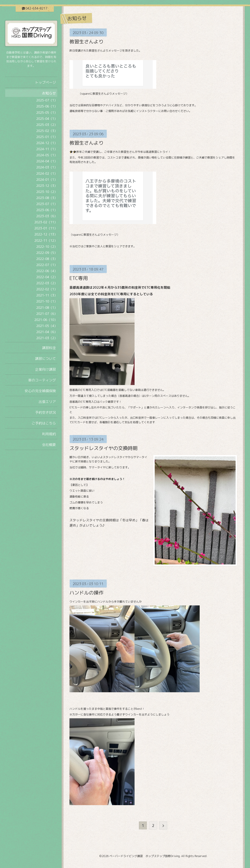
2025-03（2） (47, 125)
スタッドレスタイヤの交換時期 (103, 448)
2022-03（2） (47, 283)
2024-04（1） (47, 161)
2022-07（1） (47, 265)
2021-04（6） (47, 332)
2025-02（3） (47, 131)
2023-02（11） (46, 222)
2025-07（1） (47, 100)
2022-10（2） (47, 247)
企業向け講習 (45, 369)
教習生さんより (86, 42)
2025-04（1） (47, 119)
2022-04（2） (47, 277)
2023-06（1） (47, 210)
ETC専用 (79, 278)
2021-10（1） (47, 301)
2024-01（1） (47, 180)
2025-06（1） (47, 106)
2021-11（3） (47, 295)
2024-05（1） (47, 155)
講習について (45, 358)
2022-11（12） (46, 241)
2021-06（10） (46, 320)
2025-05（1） (47, 113)
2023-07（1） (47, 204)
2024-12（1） (47, 143)
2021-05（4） (47, 326)
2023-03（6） (47, 216)
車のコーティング (42, 380)
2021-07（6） (47, 314)
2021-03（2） (47, 338)
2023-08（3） (47, 198)
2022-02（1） (47, 289)
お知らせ (49, 93)
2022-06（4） (47, 271)
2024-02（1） (47, 174)
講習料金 (49, 348)
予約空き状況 (45, 412)
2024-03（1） (47, 167)
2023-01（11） (46, 228)
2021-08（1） (47, 308)
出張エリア (47, 402)
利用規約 (49, 434)
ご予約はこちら (44, 423)
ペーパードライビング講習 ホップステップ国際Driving (145, 856)
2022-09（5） (47, 253)
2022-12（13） (46, 234)
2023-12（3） (47, 186)
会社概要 (49, 445)
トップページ (45, 82)
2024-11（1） (47, 149)
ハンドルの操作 (86, 593)
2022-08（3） (47, 259)
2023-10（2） (47, 192)
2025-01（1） (47, 137)
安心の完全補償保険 (40, 391)
